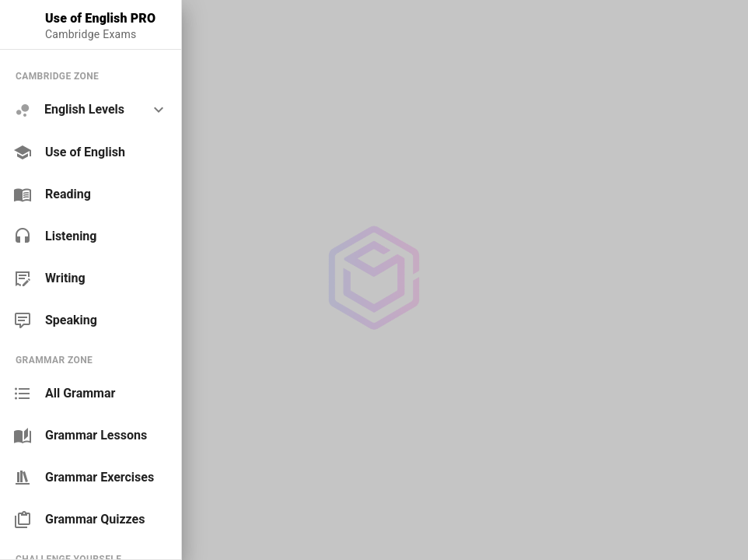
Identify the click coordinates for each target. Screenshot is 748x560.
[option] (91, 110)
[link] (91, 152)
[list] (91, 198)
